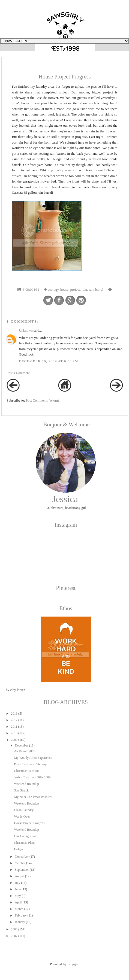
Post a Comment (18, 373)
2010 (14, 733)
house (64, 290)
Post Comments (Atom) (43, 401)
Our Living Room (26, 836)
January (20, 922)
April (18, 902)
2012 (14, 720)
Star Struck (21, 790)
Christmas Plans (25, 843)
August (19, 876)
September (22, 870)
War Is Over (22, 817)
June (18, 889)
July (17, 883)
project (75, 290)
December (21, 745)
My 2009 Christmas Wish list (33, 797)
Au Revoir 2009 (24, 751)
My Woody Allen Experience (33, 758)
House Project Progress (29, 823)
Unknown (26, 330)
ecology (53, 290)
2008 (14, 929)
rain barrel (96, 290)
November (22, 857)
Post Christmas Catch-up (30, 764)
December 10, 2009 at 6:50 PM (48, 361)
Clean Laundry (24, 810)
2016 (14, 714)
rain (84, 290)
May (18, 896)
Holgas (19, 849)
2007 (14, 936)
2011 (14, 727)
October (20, 863)
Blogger (73, 964)
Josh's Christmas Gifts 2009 (32, 777)
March (19, 909)
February (21, 915)
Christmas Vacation (27, 771)
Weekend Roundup (26, 784)
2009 (14, 740)
